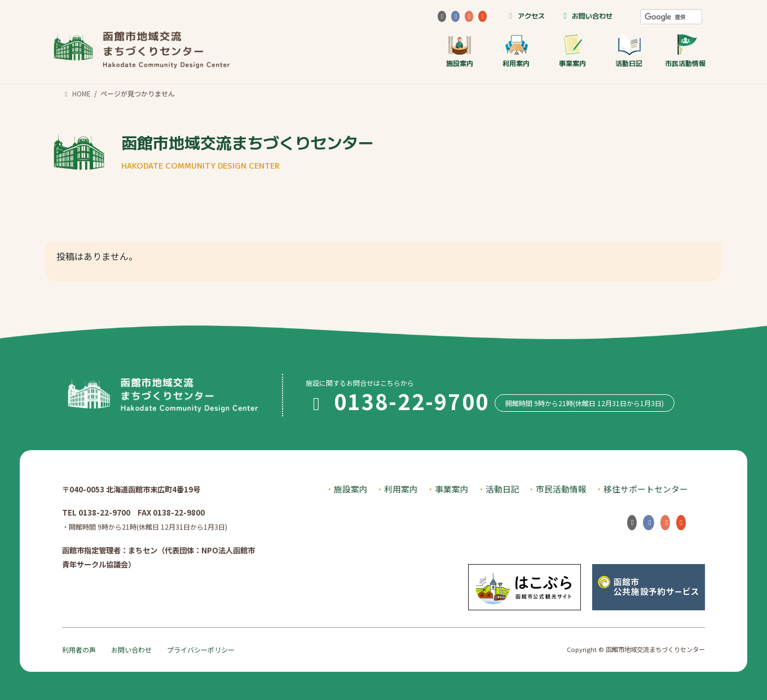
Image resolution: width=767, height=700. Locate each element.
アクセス (525, 16)
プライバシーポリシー (201, 650)
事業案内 (572, 50)
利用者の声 (79, 650)
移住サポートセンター (646, 489)
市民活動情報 (685, 50)
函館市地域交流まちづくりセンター (248, 151)
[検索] (671, 17)
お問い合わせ (586, 16)
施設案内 (460, 50)
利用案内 (516, 50)
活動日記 (629, 50)
